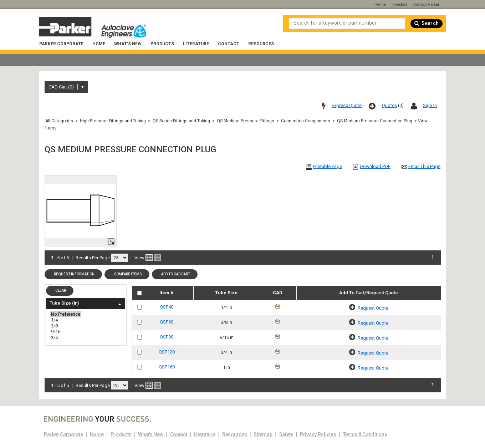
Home (99, 44)
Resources (261, 44)
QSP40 (167, 307)
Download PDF (375, 166)
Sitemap (263, 434)
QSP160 (167, 367)
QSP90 (167, 337)
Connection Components (306, 121)
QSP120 (167, 352)
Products (162, 44)
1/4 (66, 320)
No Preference (66, 314)
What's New (128, 44)
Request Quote (373, 308)
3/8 (66, 326)
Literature (196, 44)
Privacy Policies (318, 434)
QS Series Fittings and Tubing (181, 121)
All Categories (59, 121)
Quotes (389, 105)
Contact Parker (426, 4)
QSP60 (167, 322)
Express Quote (347, 105)
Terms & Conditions (365, 434)
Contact (229, 44)
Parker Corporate (61, 44)
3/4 (66, 338)
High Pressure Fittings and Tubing (113, 121)
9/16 (66, 332)
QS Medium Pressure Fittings (246, 121)
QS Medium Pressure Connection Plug (375, 121)
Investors (400, 4)
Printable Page (327, 166)
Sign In (430, 105)
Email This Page (424, 166)
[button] (73, 274)
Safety (286, 434)
